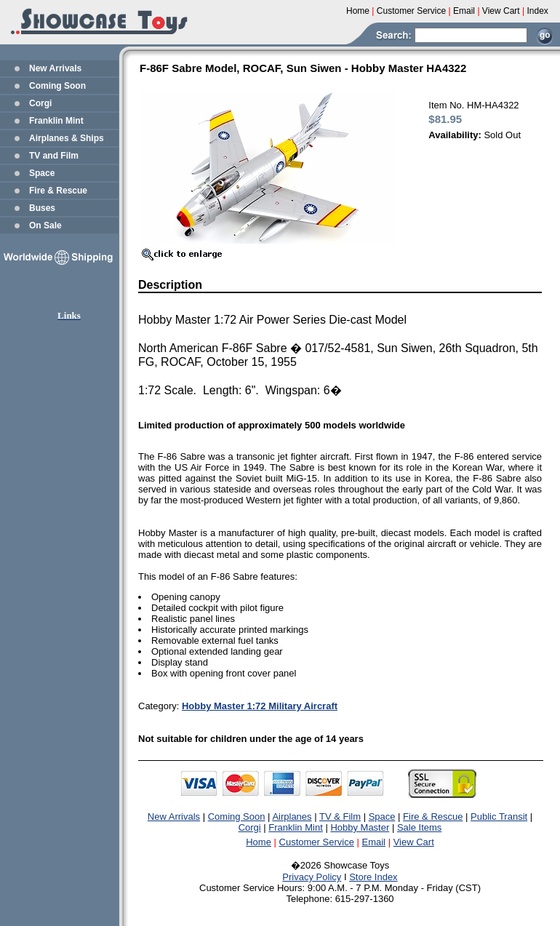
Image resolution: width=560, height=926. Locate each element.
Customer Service (317, 842)
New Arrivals (55, 68)
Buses (42, 208)
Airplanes (292, 817)
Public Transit (499, 817)
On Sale (45, 225)
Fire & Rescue (58, 191)
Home (259, 842)
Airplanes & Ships (67, 138)
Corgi (40, 103)
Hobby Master (360, 827)
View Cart (414, 842)
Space (42, 173)
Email (374, 842)
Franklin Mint (56, 121)
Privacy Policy (312, 877)
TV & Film (340, 817)
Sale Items (419, 827)
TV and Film (54, 156)
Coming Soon (57, 86)
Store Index (373, 877)
